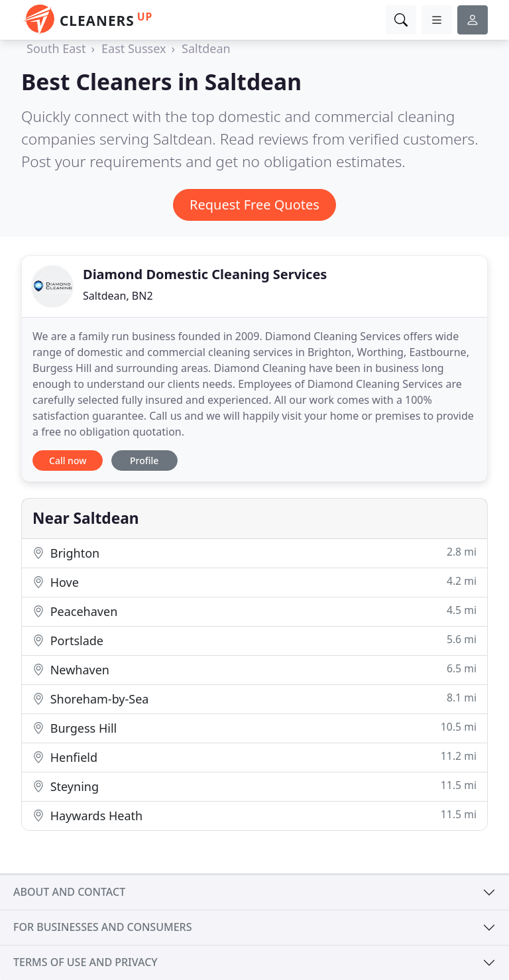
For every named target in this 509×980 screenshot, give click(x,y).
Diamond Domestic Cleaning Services (205, 274)
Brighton (254, 553)
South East (56, 48)
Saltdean (206, 48)
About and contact (69, 892)
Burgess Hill (254, 728)
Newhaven (254, 669)
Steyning (254, 786)
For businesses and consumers (102, 927)
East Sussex (134, 48)
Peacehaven (254, 611)
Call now (68, 460)
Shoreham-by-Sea (254, 699)
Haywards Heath (254, 815)
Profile (144, 460)
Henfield (254, 757)
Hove (254, 582)
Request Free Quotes (254, 205)
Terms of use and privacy (85, 962)
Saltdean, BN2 (118, 296)
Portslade (254, 640)
